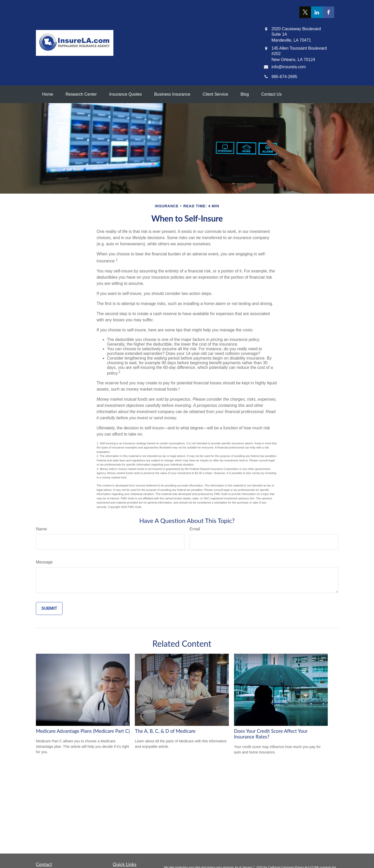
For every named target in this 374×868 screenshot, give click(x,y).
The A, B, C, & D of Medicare (165, 731)
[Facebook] (328, 12)
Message (44, 562)
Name (41, 529)
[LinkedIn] (317, 12)
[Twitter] (305, 12)
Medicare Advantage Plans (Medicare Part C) (83, 731)
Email (195, 529)
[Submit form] (49, 608)
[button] (48, 94)
